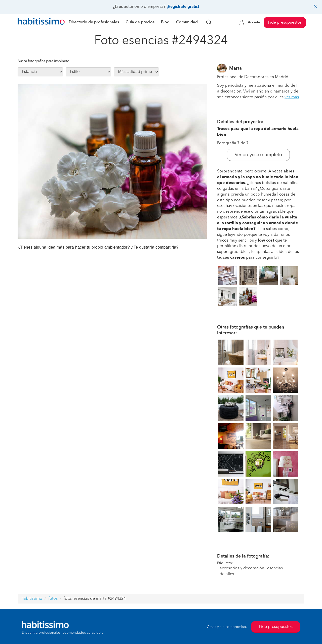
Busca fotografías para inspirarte (43, 61)
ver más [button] (292, 97)
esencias (275, 568)
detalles (227, 574)
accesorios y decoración (242, 568)
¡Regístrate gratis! (183, 7)
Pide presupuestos (285, 23)
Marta (235, 68)
